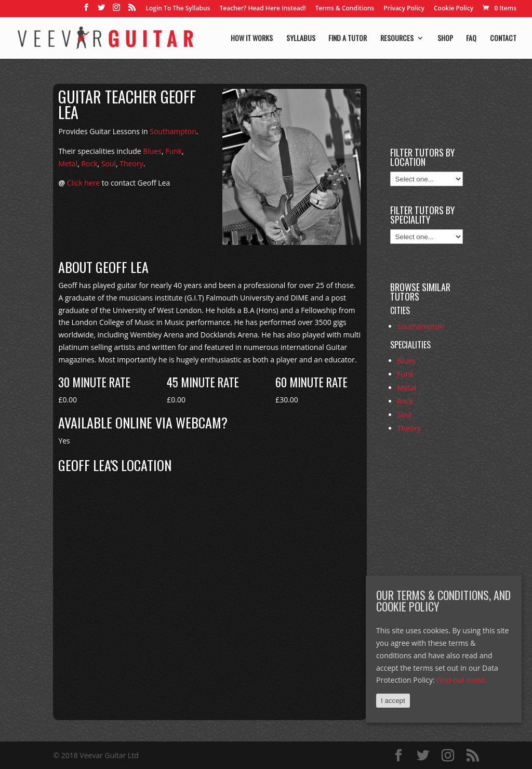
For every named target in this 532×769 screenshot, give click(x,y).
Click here (84, 183)
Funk (174, 151)
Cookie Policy (454, 9)
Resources (397, 39)
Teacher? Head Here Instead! (262, 9)
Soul (109, 164)
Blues (152, 151)
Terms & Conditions (345, 9)
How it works (252, 39)
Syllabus (301, 39)
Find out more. (461, 680)
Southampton (173, 131)
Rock (89, 164)
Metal (68, 164)
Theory (131, 164)
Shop (445, 39)
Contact (503, 39)
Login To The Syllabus (178, 9)
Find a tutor (348, 39)
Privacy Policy (404, 9)
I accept (393, 701)
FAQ (471, 39)
